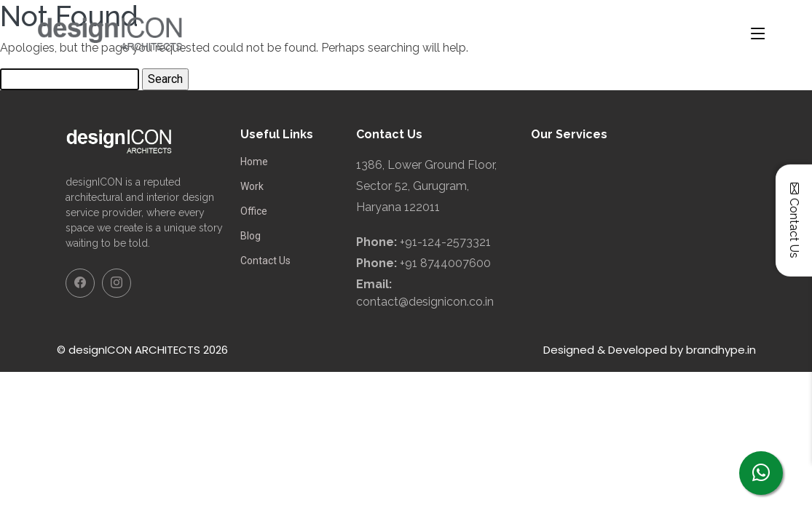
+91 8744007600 (445, 263)
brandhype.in (721, 350)
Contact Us (265, 261)
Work (252, 186)
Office (254, 211)
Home (254, 162)
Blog (251, 236)
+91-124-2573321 (445, 242)
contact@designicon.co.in (425, 302)
